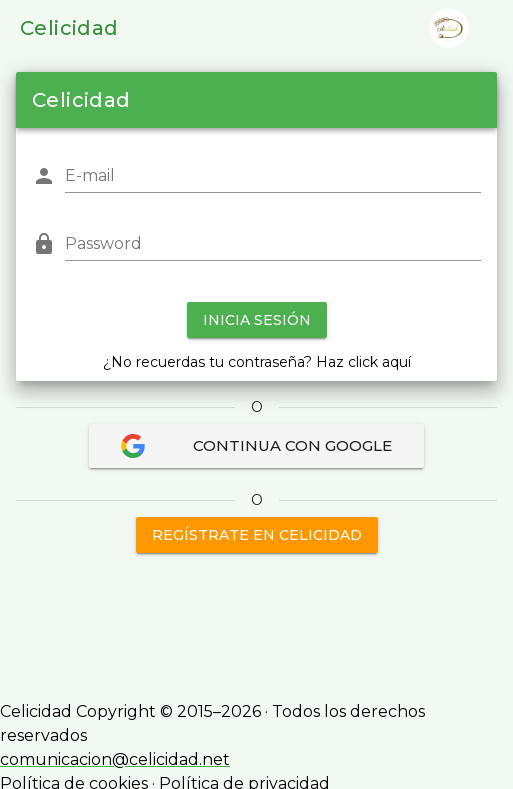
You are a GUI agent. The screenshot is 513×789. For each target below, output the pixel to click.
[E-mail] (273, 176)
